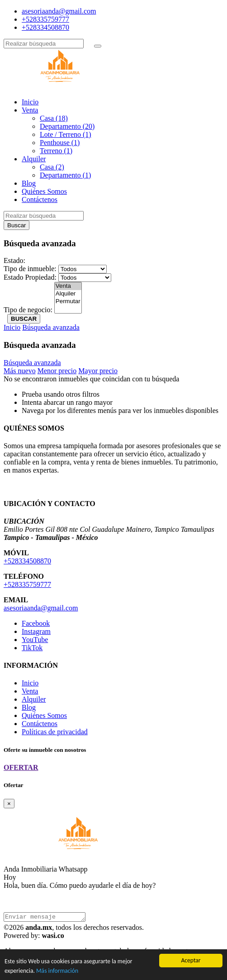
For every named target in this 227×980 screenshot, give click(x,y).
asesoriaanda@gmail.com (59, 11)
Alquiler (34, 159)
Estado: (14, 260)
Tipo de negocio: (28, 310)
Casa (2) (52, 167)
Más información (57, 971)
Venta (30, 110)
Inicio (30, 102)
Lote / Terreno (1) (66, 134)
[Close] (9, 804)
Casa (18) (54, 118)
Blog (29, 183)
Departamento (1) (65, 175)
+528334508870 (45, 27)
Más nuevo (20, 371)
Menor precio (57, 371)
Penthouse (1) (60, 143)
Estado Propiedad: (30, 277)
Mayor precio (98, 371)
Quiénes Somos (44, 191)
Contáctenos (40, 199)
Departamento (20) (67, 126)
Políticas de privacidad (55, 732)
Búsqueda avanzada (51, 327)
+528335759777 (45, 19)
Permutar (68, 302)
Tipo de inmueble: (30, 269)
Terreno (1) (56, 151)
